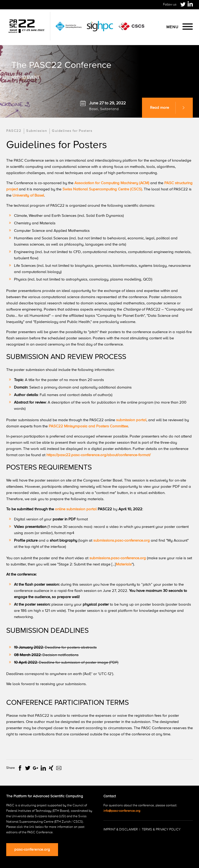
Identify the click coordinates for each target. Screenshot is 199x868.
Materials (124, 564)
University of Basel (28, 195)
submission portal (131, 420)
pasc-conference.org (32, 849)
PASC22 (14, 131)
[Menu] (188, 27)
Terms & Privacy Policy (161, 830)
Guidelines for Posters (72, 131)
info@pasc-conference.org (122, 811)
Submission (37, 131)
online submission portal (76, 509)
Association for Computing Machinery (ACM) (112, 183)
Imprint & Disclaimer (121, 830)
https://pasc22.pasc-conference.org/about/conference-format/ (98, 455)
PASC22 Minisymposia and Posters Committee (88, 426)
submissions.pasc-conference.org (122, 540)
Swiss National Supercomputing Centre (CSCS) (102, 189)
